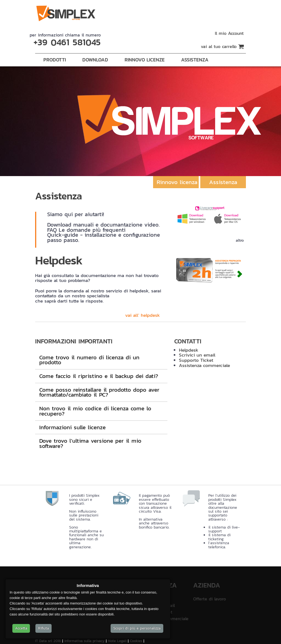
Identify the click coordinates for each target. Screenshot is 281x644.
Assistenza (195, 60)
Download (95, 60)
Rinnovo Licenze (145, 60)
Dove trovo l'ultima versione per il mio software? (90, 443)
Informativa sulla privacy (85, 641)
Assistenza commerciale (204, 365)
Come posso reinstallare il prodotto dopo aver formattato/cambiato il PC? (99, 392)
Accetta (21, 628)
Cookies (137, 641)
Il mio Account (229, 33)
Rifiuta (43, 628)
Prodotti (55, 60)
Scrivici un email (197, 355)
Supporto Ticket (196, 360)
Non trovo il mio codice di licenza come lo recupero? (95, 411)
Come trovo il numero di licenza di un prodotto (89, 360)
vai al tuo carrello (222, 46)
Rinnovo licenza (177, 182)
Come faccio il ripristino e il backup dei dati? (99, 376)
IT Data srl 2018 (49, 641)
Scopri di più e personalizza (137, 628)
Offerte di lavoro (210, 599)
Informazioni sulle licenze (72, 427)
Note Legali (118, 641)
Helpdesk (189, 350)
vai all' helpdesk (143, 315)
